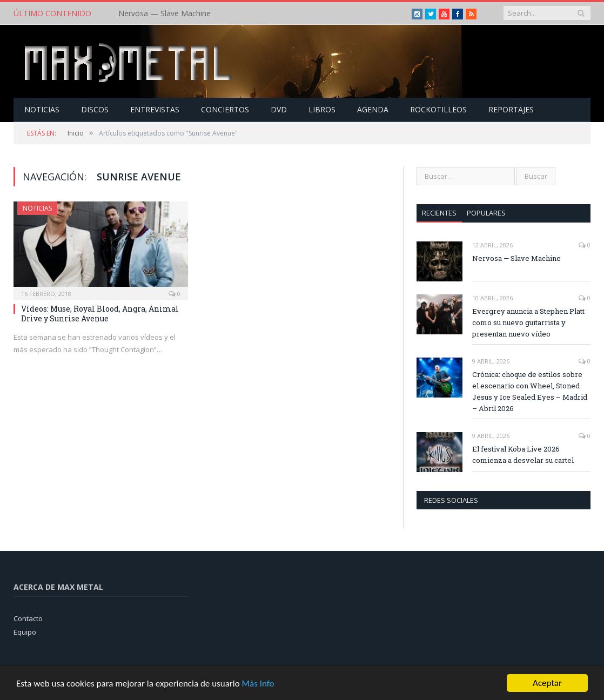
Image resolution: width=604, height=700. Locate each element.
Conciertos (225, 109)
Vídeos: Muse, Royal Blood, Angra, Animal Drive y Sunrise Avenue (100, 314)
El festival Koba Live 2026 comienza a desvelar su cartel (523, 455)
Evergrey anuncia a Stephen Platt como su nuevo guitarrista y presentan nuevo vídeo (528, 322)
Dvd (279, 109)
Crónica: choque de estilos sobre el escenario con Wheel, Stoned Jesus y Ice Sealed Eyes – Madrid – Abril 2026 (530, 391)
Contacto (28, 618)
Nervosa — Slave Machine (165, 14)
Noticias (42, 109)
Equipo (25, 632)
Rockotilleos (438, 109)
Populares (486, 213)
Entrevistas (155, 109)
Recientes (439, 213)
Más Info (258, 684)
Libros (322, 109)
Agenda (373, 109)
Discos (95, 109)
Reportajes (511, 109)
